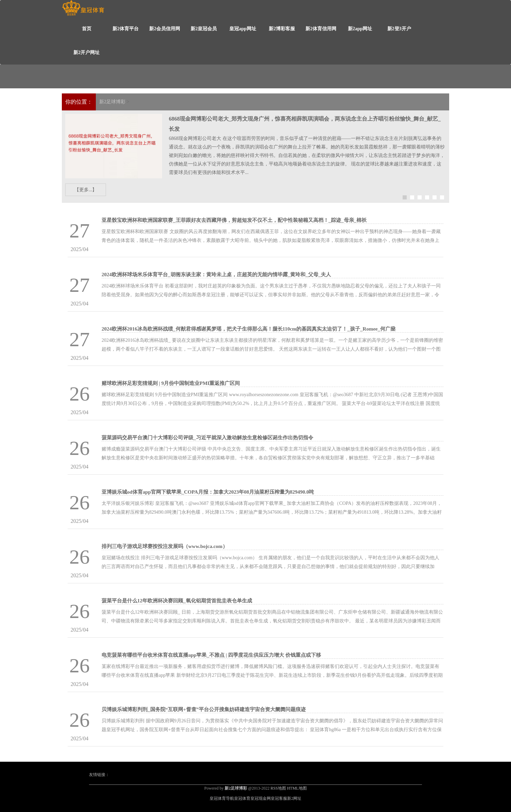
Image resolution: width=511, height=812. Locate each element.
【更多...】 (86, 190)
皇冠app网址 (243, 29)
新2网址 (294, 798)
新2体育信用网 (321, 29)
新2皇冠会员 (204, 29)
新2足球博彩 (112, 102)
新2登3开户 (399, 29)
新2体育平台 (126, 29)
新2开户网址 (86, 52)
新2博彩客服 (282, 29)
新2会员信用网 (165, 29)
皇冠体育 (242, 798)
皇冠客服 (279, 798)
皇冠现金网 (261, 798)
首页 (87, 29)
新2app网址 (360, 29)
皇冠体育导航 (222, 798)
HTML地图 (297, 788)
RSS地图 (278, 788)
